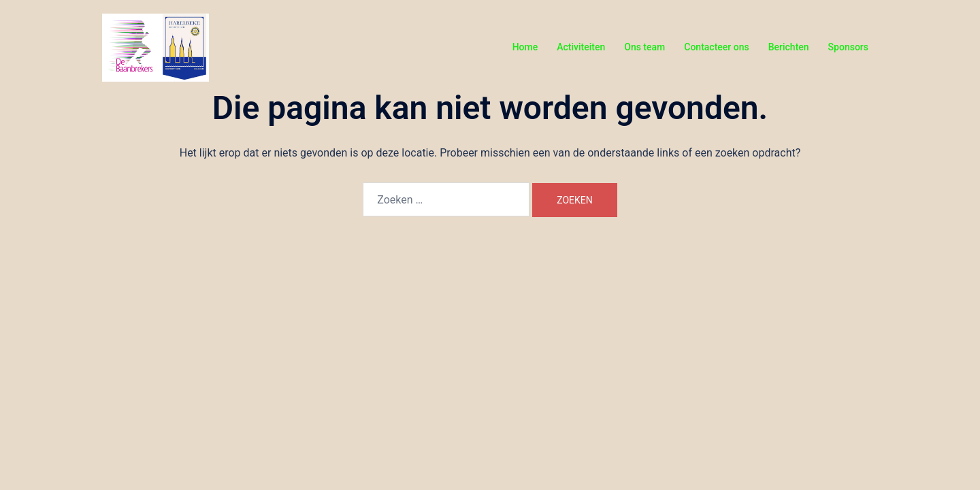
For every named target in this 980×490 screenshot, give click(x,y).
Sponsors (848, 47)
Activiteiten (581, 47)
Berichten (789, 47)
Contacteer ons (716, 47)
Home (525, 47)
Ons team (644, 47)
